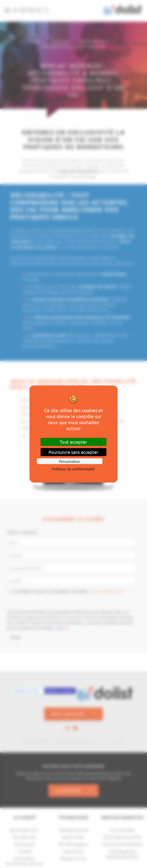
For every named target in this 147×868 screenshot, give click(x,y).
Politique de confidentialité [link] (73, 469)
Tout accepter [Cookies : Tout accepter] (73, 442)
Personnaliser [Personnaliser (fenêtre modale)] (70, 461)
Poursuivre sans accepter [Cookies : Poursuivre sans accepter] (73, 452)
